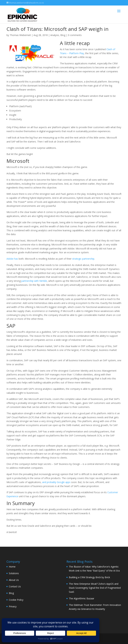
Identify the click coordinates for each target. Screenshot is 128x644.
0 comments (75, 35)
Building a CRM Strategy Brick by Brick (89, 577)
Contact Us (15, 586)
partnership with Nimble (34, 281)
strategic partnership (83, 259)
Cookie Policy (16, 600)
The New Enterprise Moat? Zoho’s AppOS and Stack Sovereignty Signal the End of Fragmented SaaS (95, 588)
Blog (63, 35)
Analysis (55, 35)
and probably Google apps (56, 482)
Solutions (14, 573)
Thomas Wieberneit (20, 35)
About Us (14, 580)
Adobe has (12, 259)
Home (12, 567)
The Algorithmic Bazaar (81, 598)
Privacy (13, 606)
